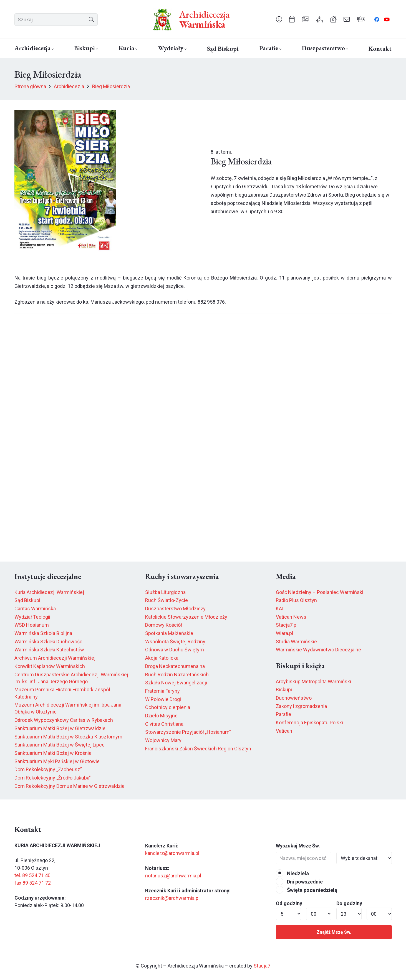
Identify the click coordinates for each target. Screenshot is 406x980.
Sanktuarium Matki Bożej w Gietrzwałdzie (60, 728)
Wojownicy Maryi (164, 740)
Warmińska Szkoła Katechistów (49, 650)
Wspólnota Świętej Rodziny (175, 642)
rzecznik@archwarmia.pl (172, 898)
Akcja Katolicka (162, 658)
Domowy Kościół (164, 625)
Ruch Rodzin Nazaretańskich (177, 675)
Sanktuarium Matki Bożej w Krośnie (53, 753)
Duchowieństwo (294, 698)
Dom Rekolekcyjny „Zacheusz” (48, 769)
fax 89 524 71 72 (33, 883)
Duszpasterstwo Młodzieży (175, 609)
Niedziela (292, 873)
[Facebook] (377, 19)
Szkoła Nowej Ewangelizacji (176, 683)
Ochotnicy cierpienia (168, 707)
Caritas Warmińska (35, 609)
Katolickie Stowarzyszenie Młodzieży (186, 617)
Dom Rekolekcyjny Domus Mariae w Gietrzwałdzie (70, 786)
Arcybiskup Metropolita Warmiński (313, 681)
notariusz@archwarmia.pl (173, 876)
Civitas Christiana (164, 724)
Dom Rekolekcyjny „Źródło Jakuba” (53, 778)
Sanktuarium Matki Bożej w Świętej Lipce (60, 745)
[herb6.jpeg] (163, 19)
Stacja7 (262, 966)
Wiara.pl (284, 633)
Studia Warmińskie (296, 642)
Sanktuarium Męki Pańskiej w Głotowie (57, 761)
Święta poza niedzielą (307, 890)
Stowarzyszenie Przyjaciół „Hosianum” (188, 732)
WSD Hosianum (32, 625)
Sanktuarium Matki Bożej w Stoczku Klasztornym (68, 737)
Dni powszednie (299, 882)
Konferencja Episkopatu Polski (309, 723)
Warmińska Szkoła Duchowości (49, 642)
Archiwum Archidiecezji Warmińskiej (55, 658)
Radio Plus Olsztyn (296, 600)
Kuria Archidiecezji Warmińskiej (49, 592)
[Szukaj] (56, 20)
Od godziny (289, 903)
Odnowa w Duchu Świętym (175, 650)
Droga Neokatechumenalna (175, 666)
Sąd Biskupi (27, 600)
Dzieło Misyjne (161, 716)
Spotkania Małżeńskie (169, 633)
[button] (52, 49)
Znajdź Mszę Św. (334, 932)
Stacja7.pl (287, 625)
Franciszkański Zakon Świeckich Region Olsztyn (198, 749)
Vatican (284, 731)
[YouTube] (387, 19)
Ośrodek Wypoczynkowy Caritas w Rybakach (64, 720)
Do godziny (349, 903)
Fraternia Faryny (162, 691)
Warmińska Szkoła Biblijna (43, 633)
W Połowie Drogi (163, 699)
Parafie (283, 714)
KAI (280, 609)
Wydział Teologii (32, 617)
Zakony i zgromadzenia (301, 706)
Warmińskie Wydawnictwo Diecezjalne (318, 650)
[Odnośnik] (279, 19)
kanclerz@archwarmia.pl (172, 853)
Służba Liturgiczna (165, 592)
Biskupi (284, 690)
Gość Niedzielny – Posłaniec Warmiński (320, 592)
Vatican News (291, 617)
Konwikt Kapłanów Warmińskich (50, 666)
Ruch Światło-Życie (167, 600)
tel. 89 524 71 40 (32, 875)
